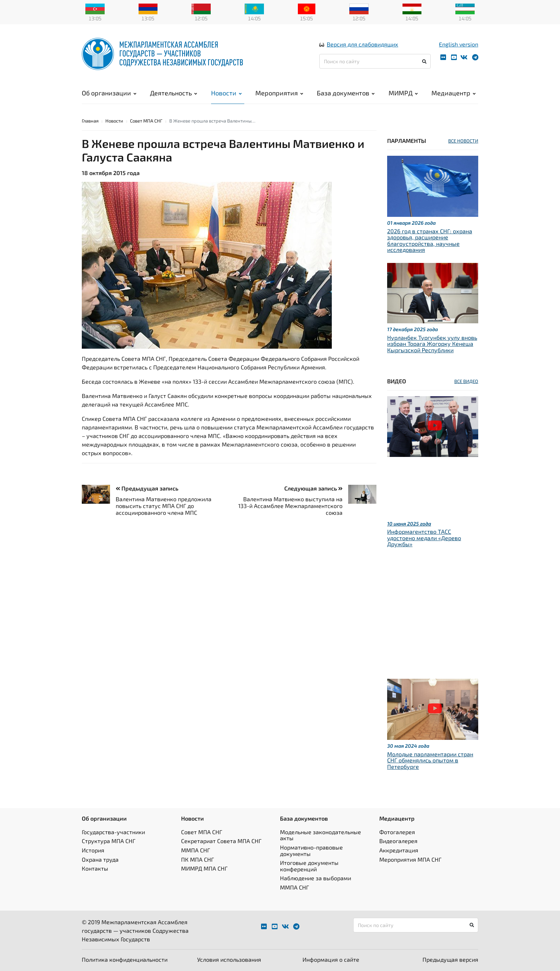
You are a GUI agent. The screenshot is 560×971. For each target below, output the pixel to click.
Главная (90, 121)
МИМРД (403, 93)
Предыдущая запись (147, 488)
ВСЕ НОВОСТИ (463, 141)
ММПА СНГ (196, 850)
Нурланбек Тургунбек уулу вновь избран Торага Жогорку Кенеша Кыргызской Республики (432, 344)
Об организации (109, 93)
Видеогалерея (398, 841)
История (93, 850)
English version (459, 44)
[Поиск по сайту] (375, 61)
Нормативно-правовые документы (311, 850)
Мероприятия (279, 93)
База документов (346, 93)
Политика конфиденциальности (125, 959)
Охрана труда (100, 859)
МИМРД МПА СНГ (204, 868)
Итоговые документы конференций (309, 866)
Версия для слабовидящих (362, 44)
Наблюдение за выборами (316, 878)
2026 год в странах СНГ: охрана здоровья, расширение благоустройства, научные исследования (430, 240)
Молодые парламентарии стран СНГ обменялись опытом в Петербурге (430, 760)
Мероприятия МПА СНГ (410, 859)
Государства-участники (113, 832)
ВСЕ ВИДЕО (466, 381)
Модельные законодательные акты (321, 835)
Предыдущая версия (450, 959)
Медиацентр (454, 93)
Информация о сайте (331, 959)
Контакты (95, 868)
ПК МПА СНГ (197, 859)
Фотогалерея (397, 832)
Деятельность (174, 93)
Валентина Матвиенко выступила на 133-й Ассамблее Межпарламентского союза (290, 506)
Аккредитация (399, 850)
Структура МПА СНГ (109, 841)
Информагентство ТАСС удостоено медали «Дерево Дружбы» (424, 538)
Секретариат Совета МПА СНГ (221, 841)
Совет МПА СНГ (146, 121)
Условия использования (229, 959)
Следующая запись (313, 488)
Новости (226, 93)
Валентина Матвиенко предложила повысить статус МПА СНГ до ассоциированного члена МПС (164, 506)
